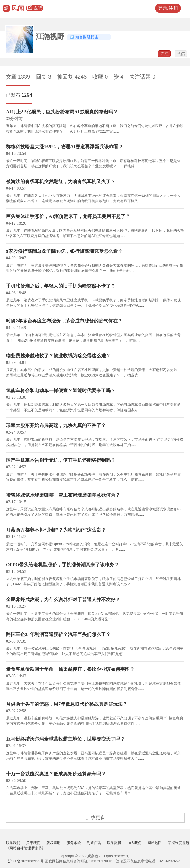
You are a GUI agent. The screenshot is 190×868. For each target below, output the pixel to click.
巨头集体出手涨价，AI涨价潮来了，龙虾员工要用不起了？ (68, 216)
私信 (181, 54)
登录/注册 (168, 8)
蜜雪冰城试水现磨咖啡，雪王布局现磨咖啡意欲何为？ (63, 495)
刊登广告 (94, 843)
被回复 (72, 77)
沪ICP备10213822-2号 (26, 861)
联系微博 (114, 843)
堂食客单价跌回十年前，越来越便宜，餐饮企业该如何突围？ (70, 669)
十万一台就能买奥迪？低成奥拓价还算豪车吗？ (56, 774)
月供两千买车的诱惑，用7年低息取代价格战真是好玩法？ (67, 704)
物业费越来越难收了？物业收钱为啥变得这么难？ (58, 356)
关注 (164, 54)
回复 (44, 77)
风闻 (18, 8)
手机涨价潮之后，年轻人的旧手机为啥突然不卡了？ (61, 286)
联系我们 (13, 843)
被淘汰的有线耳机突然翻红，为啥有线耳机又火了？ (61, 181)
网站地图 (155, 843)
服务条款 (74, 843)
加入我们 (134, 843)
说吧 (35, 8)
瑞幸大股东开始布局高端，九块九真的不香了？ (56, 425)
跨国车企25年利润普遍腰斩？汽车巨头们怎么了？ (58, 634)
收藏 (100, 77)
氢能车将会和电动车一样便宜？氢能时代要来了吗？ (61, 391)
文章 (18, 77)
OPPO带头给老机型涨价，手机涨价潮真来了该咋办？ (62, 565)
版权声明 (54, 843)
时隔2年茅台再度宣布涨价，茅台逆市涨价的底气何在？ (64, 321)
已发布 (19, 95)
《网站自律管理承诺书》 (26, 848)
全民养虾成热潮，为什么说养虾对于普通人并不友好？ (63, 600)
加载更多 (95, 818)
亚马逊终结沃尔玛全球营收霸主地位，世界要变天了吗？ (65, 739)
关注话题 (142, 77)
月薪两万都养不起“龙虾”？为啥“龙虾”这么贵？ (56, 530)
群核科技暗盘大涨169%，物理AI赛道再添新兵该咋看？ (65, 147)
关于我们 (33, 843)
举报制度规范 (178, 843)
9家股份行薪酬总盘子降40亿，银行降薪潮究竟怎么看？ (64, 251)
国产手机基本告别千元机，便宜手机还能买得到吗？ (61, 460)
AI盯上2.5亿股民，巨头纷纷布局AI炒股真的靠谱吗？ (62, 112)
